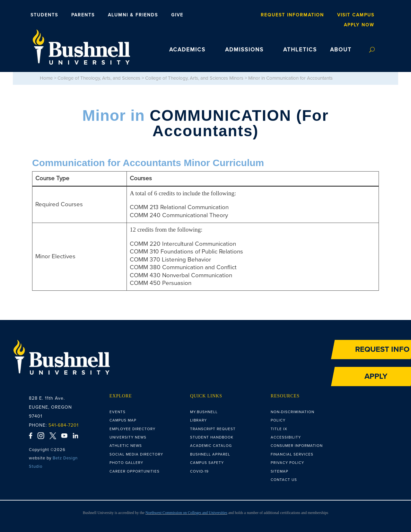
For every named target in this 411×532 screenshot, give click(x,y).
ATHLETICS (300, 50)
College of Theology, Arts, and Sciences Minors (194, 78)
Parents (83, 15)
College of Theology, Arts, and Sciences (99, 78)
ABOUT (341, 50)
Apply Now (359, 25)
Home (46, 78)
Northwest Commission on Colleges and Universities (186, 513)
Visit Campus (356, 15)
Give (177, 15)
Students (44, 15)
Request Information (292, 15)
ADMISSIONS (244, 50)
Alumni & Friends (133, 15)
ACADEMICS (187, 50)
